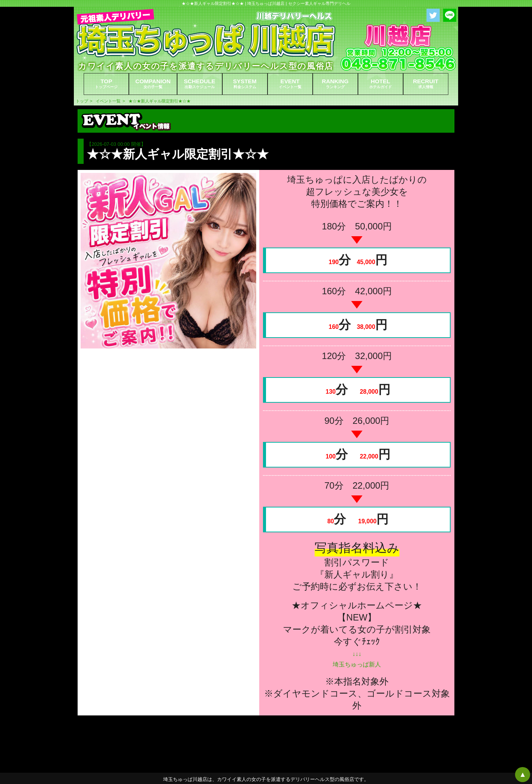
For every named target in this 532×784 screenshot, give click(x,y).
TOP (106, 84)
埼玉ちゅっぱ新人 (357, 664)
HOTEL (381, 84)
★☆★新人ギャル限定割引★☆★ (160, 101)
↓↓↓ (357, 654)
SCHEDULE (200, 84)
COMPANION (153, 84)
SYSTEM (245, 84)
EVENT (290, 84)
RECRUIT (426, 84)
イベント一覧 (108, 101)
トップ (82, 101)
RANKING (335, 84)
